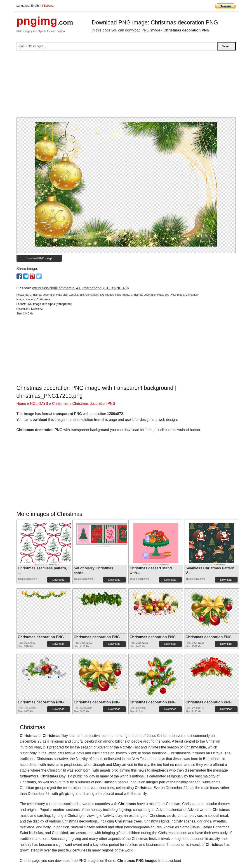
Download (58, 580)
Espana (48, 6)
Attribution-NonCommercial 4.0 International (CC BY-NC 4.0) (80, 288)
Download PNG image (39, 258)
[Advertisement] (126, 86)
